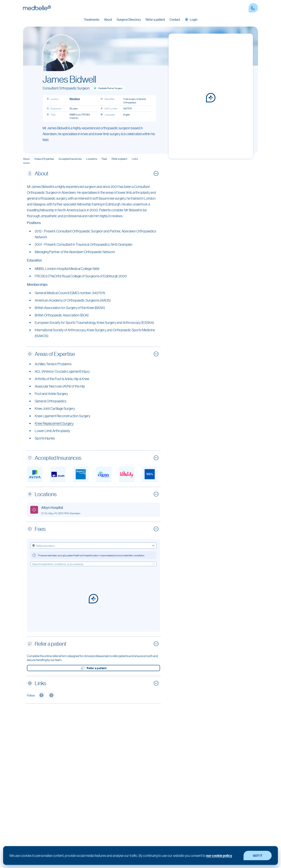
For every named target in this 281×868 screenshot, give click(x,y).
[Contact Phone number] (253, 8)
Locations (92, 159)
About (26, 159)
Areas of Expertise (44, 159)
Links (135, 159)
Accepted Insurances (70, 159)
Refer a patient (155, 19)
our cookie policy (219, 856)
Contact (175, 19)
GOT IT (258, 855)
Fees (104, 159)
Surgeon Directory (129, 19)
